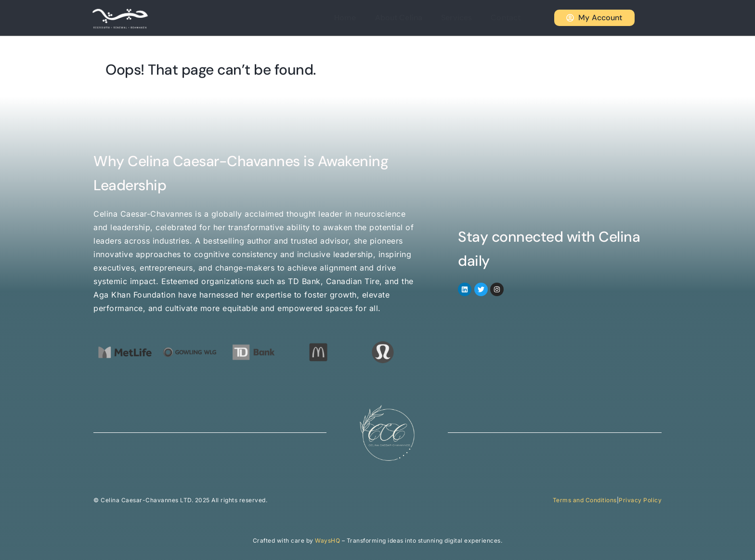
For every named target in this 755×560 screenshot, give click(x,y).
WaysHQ (327, 540)
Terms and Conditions (585, 500)
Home (363, 18)
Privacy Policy (640, 500)
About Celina (412, 18)
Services (466, 18)
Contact (510, 18)
